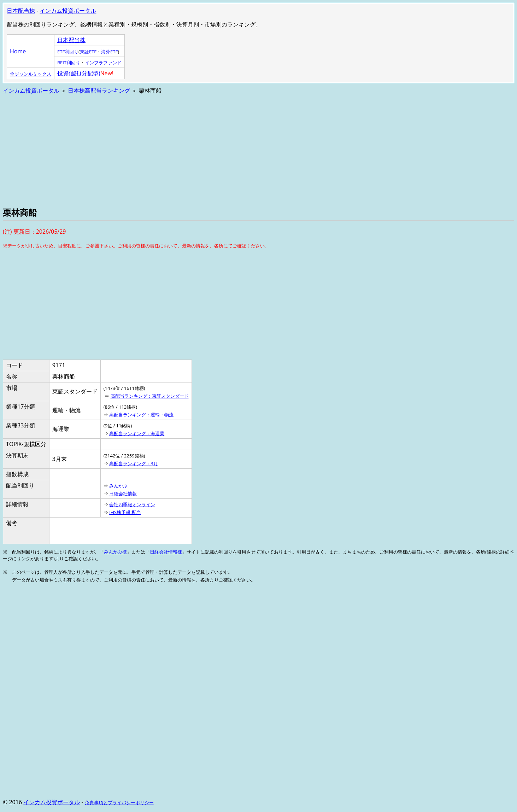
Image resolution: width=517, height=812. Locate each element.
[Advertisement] (215, 150)
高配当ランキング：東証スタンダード (150, 396)
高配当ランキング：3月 (133, 463)
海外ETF (109, 52)
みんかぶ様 (115, 552)
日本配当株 (21, 11)
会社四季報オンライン (132, 504)
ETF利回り (68, 52)
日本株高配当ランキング (99, 90)
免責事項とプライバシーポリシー (119, 802)
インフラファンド (103, 63)
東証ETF (88, 52)
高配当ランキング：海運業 (137, 433)
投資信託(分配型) (79, 73)
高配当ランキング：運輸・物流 (141, 415)
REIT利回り (69, 63)
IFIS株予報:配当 (125, 512)
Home (18, 51)
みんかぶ (118, 486)
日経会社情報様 (166, 552)
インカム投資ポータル (68, 11)
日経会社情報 (123, 493)
